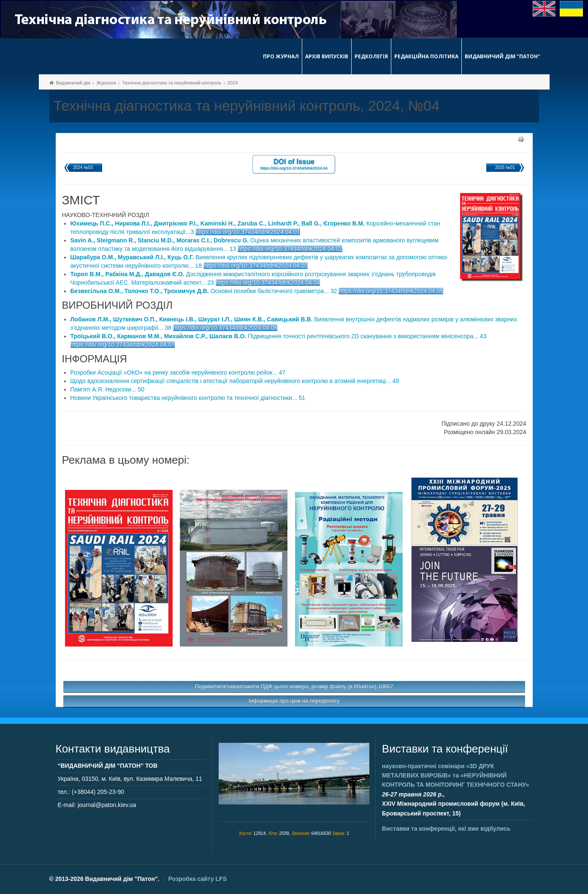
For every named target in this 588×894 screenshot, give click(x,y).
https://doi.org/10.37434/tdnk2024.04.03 (256, 266)
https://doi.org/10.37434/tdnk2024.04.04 (268, 283)
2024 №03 (83, 167)
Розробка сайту (198, 879)
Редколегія (371, 56)
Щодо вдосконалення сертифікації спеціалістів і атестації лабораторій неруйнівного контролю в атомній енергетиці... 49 (235, 381)
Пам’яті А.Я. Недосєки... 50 (107, 389)
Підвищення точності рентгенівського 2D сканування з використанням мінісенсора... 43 (279, 336)
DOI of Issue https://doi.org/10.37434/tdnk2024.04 (294, 164)
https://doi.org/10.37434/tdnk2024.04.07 (123, 345)
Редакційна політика (426, 56)
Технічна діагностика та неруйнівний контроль (172, 83)
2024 (233, 83)
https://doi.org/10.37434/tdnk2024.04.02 (290, 249)
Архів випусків (327, 56)
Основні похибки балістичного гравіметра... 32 (204, 291)
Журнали (106, 83)
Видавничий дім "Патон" (503, 56)
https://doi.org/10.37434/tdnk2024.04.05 (391, 291)
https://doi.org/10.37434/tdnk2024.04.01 (248, 232)
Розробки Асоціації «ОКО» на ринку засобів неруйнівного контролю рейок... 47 (178, 372)
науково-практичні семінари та (455, 776)
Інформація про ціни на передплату (294, 701)
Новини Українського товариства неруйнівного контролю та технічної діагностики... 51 (188, 398)
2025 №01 (505, 167)
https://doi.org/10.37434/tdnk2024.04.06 (225, 328)
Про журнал (281, 56)
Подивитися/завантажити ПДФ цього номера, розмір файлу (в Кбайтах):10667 (294, 686)
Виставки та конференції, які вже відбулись (446, 829)
